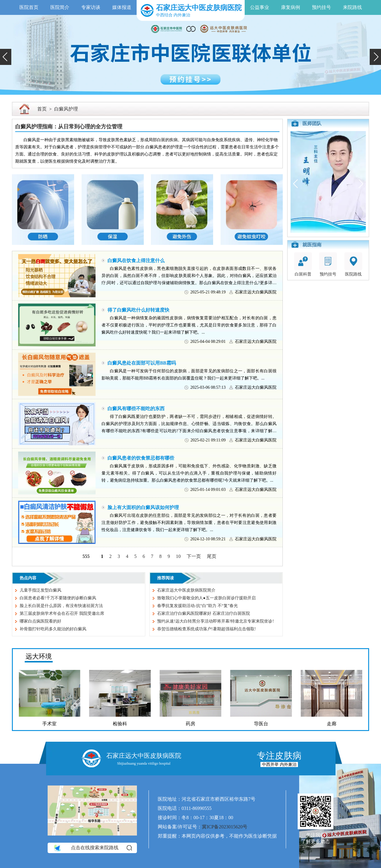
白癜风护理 (66, 109)
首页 (42, 109)
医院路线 (353, 264)
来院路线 (352, 7)
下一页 (194, 556)
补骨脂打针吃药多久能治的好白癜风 (53, 629)
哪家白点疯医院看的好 (40, 621)
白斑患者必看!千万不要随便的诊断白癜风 (58, 598)
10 (178, 556)
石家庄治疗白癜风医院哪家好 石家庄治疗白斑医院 (204, 613)
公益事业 (260, 7)
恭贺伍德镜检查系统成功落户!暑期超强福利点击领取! (206, 629)
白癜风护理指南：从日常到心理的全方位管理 (69, 127)
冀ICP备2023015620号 (225, 827)
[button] (6, 57)
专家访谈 (91, 7)
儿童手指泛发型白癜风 (40, 590)
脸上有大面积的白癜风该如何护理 (143, 507)
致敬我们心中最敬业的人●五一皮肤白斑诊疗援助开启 (206, 598)
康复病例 (291, 7)
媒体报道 (122, 7)
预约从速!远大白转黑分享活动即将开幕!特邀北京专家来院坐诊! (216, 621)
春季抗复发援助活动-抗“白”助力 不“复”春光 (197, 606)
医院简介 (60, 7)
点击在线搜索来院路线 (92, 848)
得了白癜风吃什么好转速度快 (138, 310)
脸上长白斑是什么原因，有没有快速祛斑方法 (61, 606)
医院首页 (29, 7)
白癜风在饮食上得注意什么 (136, 260)
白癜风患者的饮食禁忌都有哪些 (141, 458)
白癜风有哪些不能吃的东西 (136, 409)
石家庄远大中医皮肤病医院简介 (186, 590)
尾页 (212, 556)
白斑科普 (303, 264)
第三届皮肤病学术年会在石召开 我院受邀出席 (62, 613)
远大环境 (39, 656)
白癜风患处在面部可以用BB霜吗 (142, 363)
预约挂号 (321, 7)
